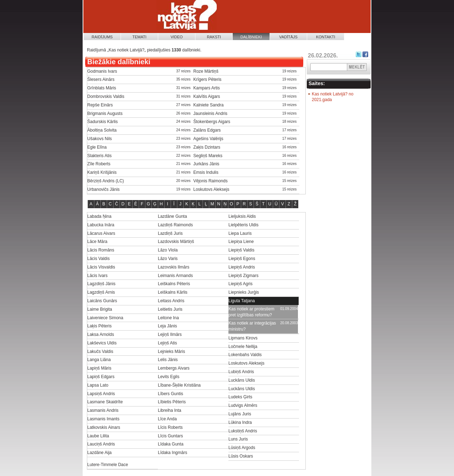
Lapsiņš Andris (101, 394)
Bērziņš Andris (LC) (106, 181)
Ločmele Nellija (243, 347)
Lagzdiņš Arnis (101, 292)
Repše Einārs (100, 105)
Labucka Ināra (101, 225)
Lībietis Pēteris (172, 402)
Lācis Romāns (101, 250)
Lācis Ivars (97, 276)
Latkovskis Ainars (104, 427)
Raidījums (102, 37)
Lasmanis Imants (103, 419)
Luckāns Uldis (242, 380)
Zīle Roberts (99, 164)
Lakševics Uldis (102, 343)
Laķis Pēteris (99, 326)
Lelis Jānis (168, 360)
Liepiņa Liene (241, 242)
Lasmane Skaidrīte (105, 402)
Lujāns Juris (240, 414)
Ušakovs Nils (99, 139)
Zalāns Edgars (207, 130)
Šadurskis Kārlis (103, 122)
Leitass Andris (171, 301)
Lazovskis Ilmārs (174, 267)
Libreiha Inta (170, 410)
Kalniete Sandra (208, 105)
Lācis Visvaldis (101, 267)
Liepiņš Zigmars (243, 276)
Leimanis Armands (175, 276)
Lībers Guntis (170, 394)
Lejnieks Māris (171, 352)
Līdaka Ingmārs (173, 453)
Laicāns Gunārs (102, 301)
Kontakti (326, 37)
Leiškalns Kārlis (173, 292)
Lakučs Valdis (100, 352)
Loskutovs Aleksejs (211, 189)
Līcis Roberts (170, 427)
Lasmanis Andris (103, 410)
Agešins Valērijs (208, 139)
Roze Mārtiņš (206, 71)
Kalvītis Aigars (207, 96)
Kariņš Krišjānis (102, 172)
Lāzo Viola (168, 250)
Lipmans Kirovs (243, 338)
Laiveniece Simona (105, 318)
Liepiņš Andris (242, 267)
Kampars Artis (207, 88)
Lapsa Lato (98, 385)
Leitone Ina (168, 318)
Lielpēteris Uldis (243, 225)
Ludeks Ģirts (240, 397)
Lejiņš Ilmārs (170, 334)
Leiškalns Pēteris (174, 284)
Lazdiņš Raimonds (175, 225)
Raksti (214, 37)
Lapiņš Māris (99, 368)
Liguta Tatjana (242, 301)
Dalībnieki (251, 37)
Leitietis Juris (170, 309)
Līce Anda (167, 419)
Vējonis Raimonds (211, 181)
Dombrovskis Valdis (106, 96)
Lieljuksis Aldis (242, 216)
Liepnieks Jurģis (244, 292)
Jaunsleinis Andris (210, 114)
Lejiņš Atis (167, 343)
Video (177, 37)
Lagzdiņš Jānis (101, 284)
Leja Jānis (167, 326)
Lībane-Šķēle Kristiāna (179, 385)
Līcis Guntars (170, 436)
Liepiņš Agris (240, 284)
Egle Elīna (97, 147)
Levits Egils (169, 377)
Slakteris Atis (99, 156)
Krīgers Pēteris (207, 79)
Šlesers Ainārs (101, 79)
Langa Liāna (99, 360)
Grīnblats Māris (102, 88)
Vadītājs (288, 37)
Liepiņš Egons (242, 259)
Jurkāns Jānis (206, 164)
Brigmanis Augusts (105, 114)
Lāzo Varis (168, 259)
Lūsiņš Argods (242, 448)
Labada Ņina (99, 216)
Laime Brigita (100, 309)
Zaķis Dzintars (207, 147)
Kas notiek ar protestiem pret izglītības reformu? (251, 312)
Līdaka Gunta (171, 444)
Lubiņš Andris (241, 372)
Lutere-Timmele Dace (108, 465)
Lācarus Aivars (101, 233)
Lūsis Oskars (241, 456)
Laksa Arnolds (101, 334)
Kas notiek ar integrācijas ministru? (252, 326)
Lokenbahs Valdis (245, 355)
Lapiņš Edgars (101, 377)
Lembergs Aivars (174, 368)
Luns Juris (238, 439)
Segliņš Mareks (208, 156)
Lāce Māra (97, 242)
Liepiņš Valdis (241, 250)
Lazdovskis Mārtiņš (176, 242)
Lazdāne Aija (99, 453)
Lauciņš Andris (101, 444)
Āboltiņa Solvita (102, 130)
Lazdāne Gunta (172, 216)
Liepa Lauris (240, 233)
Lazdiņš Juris (170, 233)
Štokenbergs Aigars (212, 122)
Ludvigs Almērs (243, 405)
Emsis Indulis (206, 172)
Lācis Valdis (98, 259)
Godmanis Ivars (102, 71)
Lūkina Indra (240, 422)
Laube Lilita (98, 436)
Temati (139, 37)
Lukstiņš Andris (243, 431)
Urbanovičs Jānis (103, 189)
